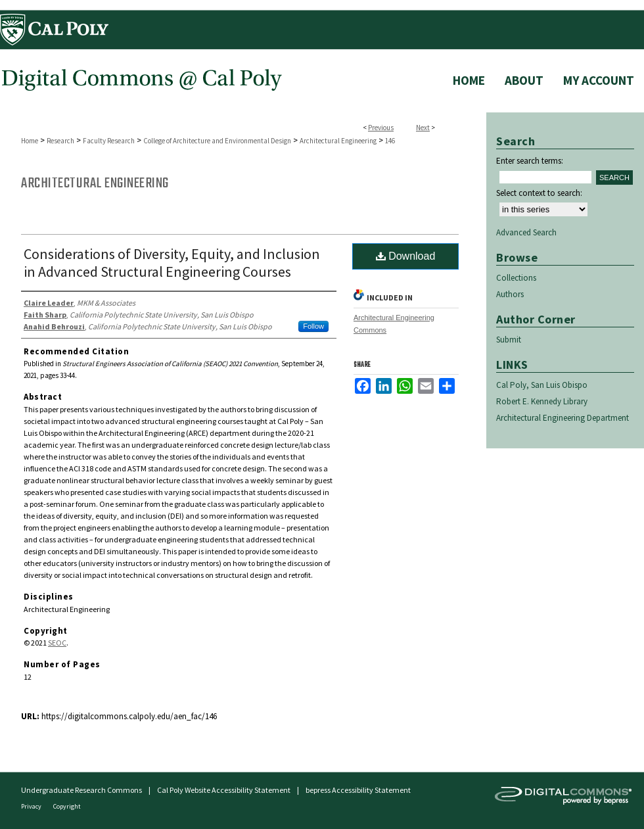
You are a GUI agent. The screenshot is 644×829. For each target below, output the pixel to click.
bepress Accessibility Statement (358, 790)
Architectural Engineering (338, 141)
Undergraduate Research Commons (81, 790)
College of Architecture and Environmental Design (217, 141)
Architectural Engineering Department (563, 418)
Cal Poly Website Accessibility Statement (224, 790)
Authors (510, 294)
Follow (313, 326)
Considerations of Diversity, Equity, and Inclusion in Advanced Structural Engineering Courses (172, 263)
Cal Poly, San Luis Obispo (542, 385)
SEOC (57, 643)
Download (406, 256)
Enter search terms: (530, 161)
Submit (509, 340)
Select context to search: (539, 193)
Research (60, 141)
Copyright (67, 806)
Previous (381, 128)
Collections (516, 278)
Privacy (32, 806)
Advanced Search (526, 232)
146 (390, 141)
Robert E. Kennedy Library (542, 401)
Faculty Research (109, 141)
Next (423, 128)
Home (30, 141)
